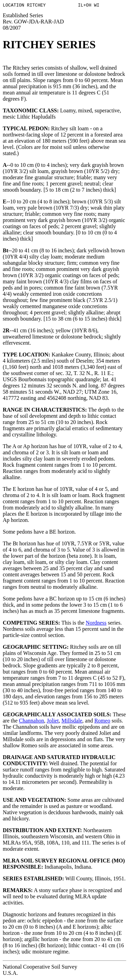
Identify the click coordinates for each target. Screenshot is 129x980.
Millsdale (72, 722)
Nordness (96, 624)
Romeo (102, 722)
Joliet (53, 722)
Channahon (31, 722)
